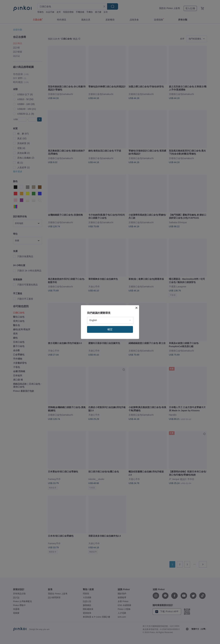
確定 (110, 329)
